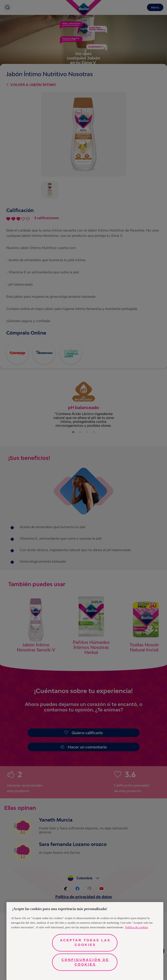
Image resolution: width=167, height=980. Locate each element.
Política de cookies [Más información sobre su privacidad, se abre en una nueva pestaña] (136, 927)
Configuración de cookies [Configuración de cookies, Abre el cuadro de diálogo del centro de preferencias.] (85, 962)
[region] (85, 941)
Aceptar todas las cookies (85, 943)
